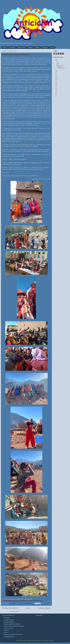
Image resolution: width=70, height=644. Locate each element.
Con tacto (52, 48)
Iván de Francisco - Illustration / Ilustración (14, 626)
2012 (56, 93)
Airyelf (39, 641)
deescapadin (7, 618)
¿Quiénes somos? (21, 48)
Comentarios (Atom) (14, 611)
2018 (56, 80)
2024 (56, 60)
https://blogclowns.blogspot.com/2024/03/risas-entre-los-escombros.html (22, 601)
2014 (56, 88)
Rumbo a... (6, 633)
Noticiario (5, 48)
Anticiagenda (45, 48)
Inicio (28, 608)
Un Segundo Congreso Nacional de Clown (13, 635)
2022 (57, 71)
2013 (56, 90)
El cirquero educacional (9, 620)
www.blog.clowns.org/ (9, 637)
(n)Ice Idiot (6, 630)
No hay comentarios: (27, 603)
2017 (56, 82)
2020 (57, 76)
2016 (56, 84)
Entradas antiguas (44, 608)
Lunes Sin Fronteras (8, 628)
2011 (56, 95)
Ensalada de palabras (9, 622)
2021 (56, 73)
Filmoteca (37, 48)
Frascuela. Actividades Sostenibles (12, 624)
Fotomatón (30, 48)
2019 (56, 78)
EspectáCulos (12, 48)
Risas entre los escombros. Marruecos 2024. (16, 55)
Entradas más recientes (10, 608)
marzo (58, 64)
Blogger (52, 641)
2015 (56, 86)
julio (58, 62)
